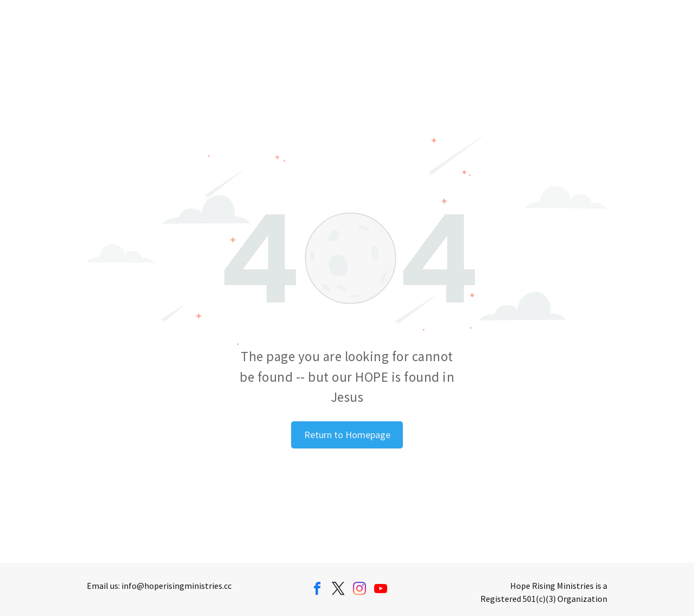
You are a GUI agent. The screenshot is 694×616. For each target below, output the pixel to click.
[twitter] (338, 590)
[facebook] (317, 590)
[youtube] (381, 590)
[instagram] (359, 590)
